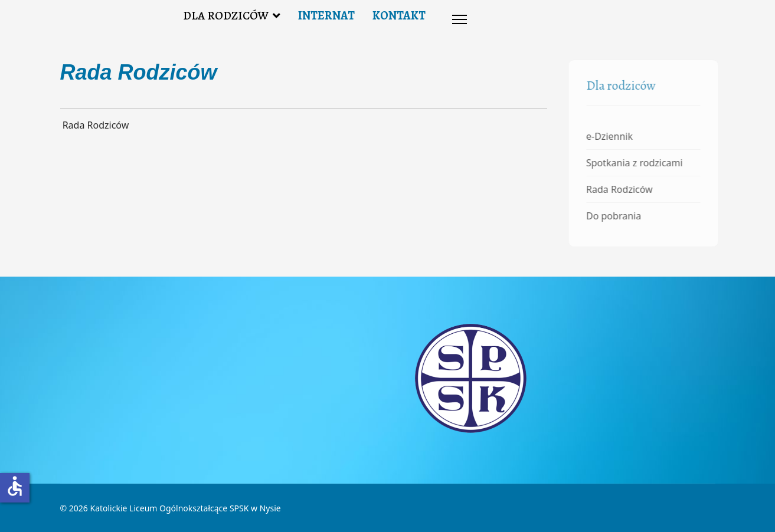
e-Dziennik (611, 136)
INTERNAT (326, 16)
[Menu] (460, 19)
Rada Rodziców (621, 189)
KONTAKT (399, 16)
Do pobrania (615, 216)
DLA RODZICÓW (226, 16)
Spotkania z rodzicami (636, 163)
